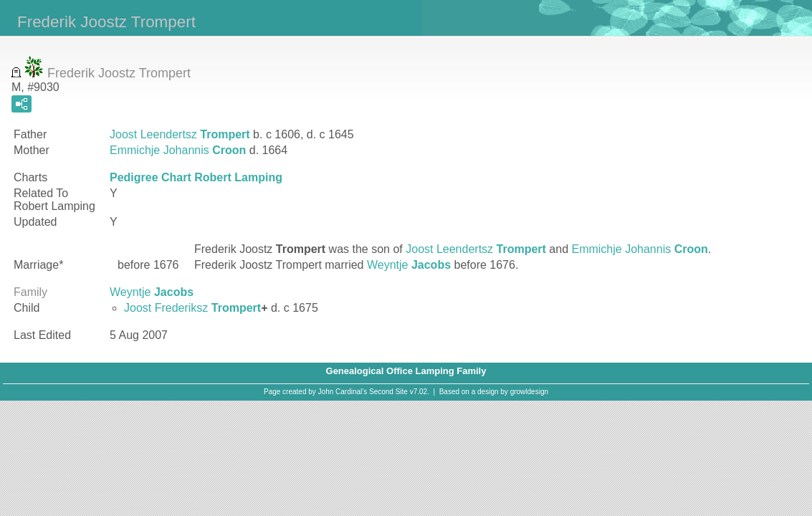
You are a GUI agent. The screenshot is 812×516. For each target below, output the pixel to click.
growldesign (529, 392)
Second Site (388, 392)
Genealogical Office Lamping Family (406, 371)
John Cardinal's (343, 392)
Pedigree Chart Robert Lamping (196, 177)
